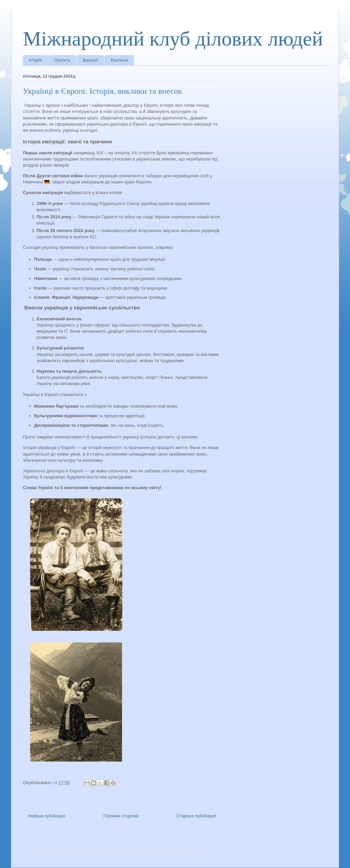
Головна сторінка (121, 816)
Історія (35, 60)
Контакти (119, 60)
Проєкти (62, 60)
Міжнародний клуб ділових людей (173, 39)
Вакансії (91, 60)
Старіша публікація (196, 816)
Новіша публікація (47, 816)
